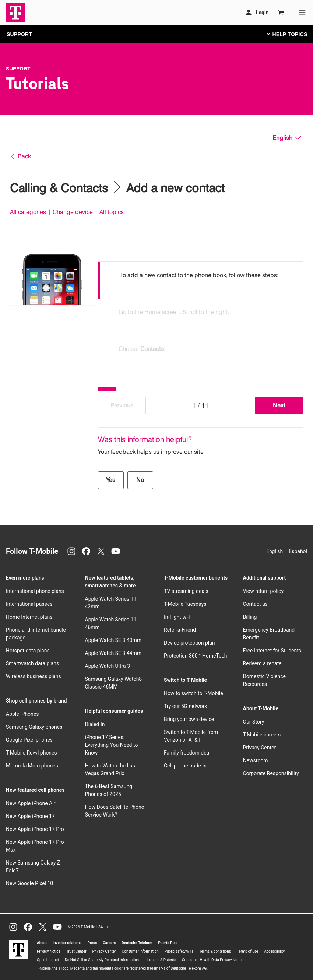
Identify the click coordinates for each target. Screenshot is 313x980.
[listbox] (201, 317)
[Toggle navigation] (285, 34)
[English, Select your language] (287, 138)
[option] (201, 280)
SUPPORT (19, 34)
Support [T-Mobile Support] (18, 69)
